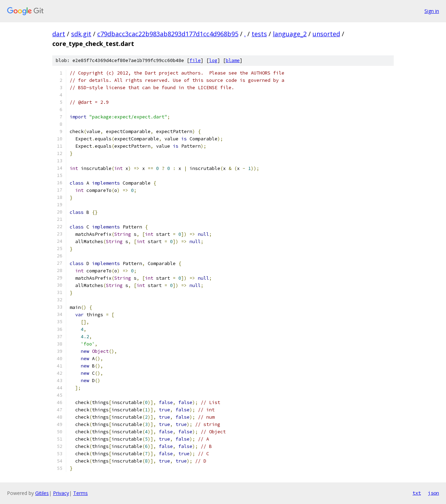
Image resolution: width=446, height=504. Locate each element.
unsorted (326, 34)
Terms (80, 493)
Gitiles (42, 493)
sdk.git (81, 34)
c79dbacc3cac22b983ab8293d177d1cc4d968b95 (168, 34)
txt (417, 493)
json (433, 493)
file (195, 60)
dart (59, 34)
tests (259, 34)
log (213, 60)
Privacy (61, 493)
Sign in (432, 11)
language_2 (290, 34)
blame (233, 60)
